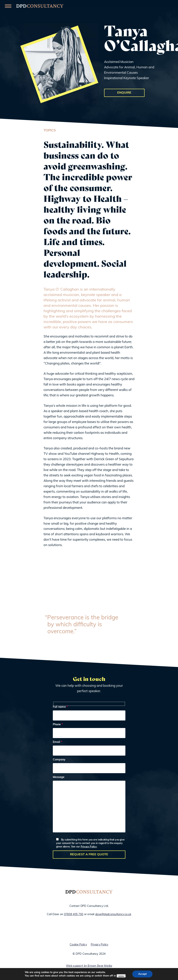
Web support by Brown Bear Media (89, 966)
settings (121, 976)
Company (89, 766)
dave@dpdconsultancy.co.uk (113, 914)
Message (89, 805)
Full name (89, 713)
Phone (89, 731)
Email (89, 749)
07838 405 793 (74, 914)
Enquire (124, 93)
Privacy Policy (89, 847)
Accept (142, 974)
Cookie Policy (78, 945)
